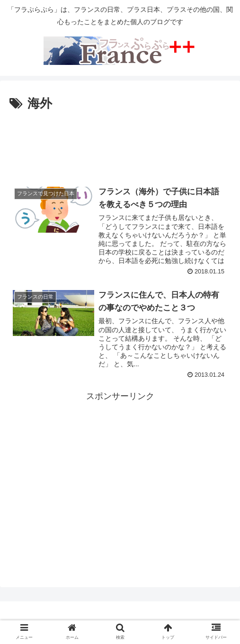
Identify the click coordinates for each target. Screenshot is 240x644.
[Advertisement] (120, 143)
